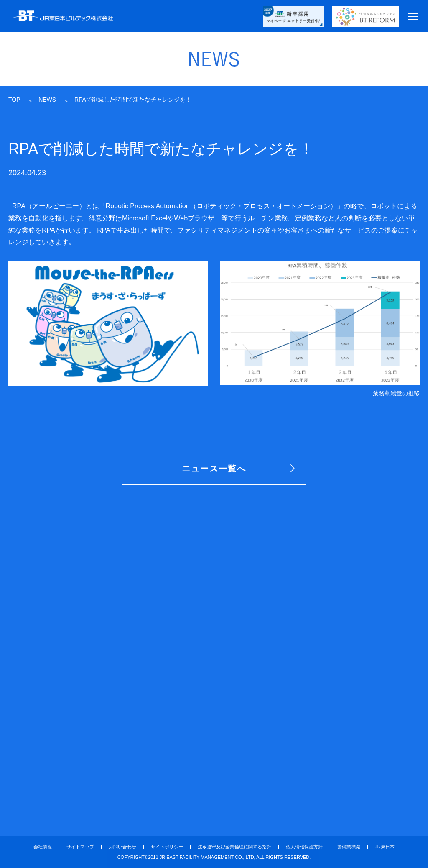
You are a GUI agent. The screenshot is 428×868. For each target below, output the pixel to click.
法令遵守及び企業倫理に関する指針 (234, 847)
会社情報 (43, 847)
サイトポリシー (167, 847)
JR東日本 (385, 847)
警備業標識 (349, 847)
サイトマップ (80, 847)
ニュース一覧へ (214, 469)
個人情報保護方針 (304, 847)
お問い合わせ (122, 847)
